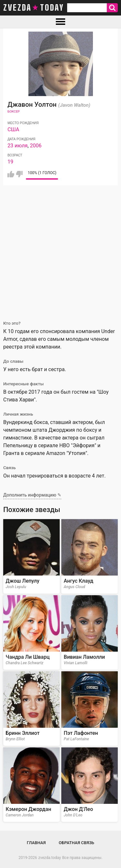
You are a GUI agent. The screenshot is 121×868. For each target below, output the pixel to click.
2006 (36, 146)
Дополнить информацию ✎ (32, 495)
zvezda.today (50, 858)
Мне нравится (11, 174)
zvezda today (34, 8)
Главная (36, 843)
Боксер (14, 111)
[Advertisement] (60, 249)
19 (10, 162)
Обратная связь (76, 843)
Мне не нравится (19, 174)
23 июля (17, 146)
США (13, 129)
